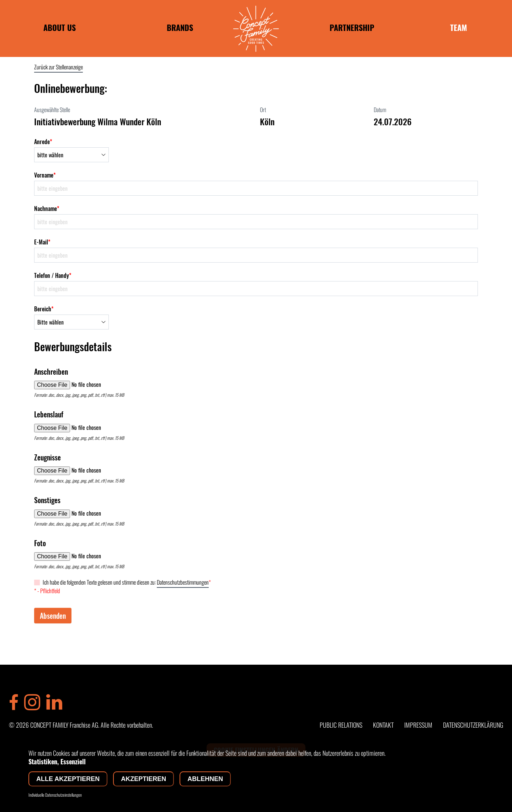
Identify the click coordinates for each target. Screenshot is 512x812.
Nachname (47, 209)
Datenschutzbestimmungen (183, 582)
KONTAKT (383, 725)
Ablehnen (205, 779)
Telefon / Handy (53, 275)
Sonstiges (47, 500)
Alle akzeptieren (68, 779)
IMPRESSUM (418, 725)
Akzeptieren (143, 779)
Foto (40, 543)
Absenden (53, 616)
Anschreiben (51, 371)
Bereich (44, 309)
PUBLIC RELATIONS (341, 725)
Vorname (45, 175)
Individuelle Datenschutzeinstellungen (55, 795)
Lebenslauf (49, 414)
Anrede (43, 142)
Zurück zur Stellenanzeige (58, 67)
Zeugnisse (47, 457)
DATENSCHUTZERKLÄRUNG (473, 725)
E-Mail (42, 242)
